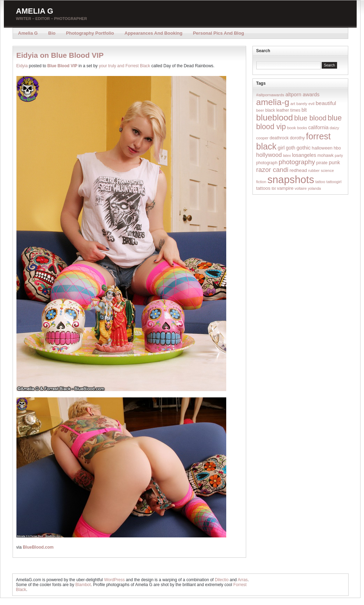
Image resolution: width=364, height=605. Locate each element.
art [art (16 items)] (293, 103)
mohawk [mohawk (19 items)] (326, 155)
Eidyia (22, 66)
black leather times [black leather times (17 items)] (283, 110)
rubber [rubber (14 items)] (314, 171)
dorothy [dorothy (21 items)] (297, 138)
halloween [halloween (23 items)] (322, 148)
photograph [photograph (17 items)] (267, 163)
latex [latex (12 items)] (287, 155)
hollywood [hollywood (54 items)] (269, 155)
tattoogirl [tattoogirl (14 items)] (334, 182)
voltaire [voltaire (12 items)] (301, 188)
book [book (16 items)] (292, 128)
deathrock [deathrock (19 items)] (279, 138)
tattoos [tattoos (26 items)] (263, 188)
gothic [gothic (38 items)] (304, 148)
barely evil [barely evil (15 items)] (306, 104)
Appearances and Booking (154, 33)
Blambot (83, 585)
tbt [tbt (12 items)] (274, 188)
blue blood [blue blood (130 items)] (310, 118)
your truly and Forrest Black (125, 66)
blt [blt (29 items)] (304, 110)
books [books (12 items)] (302, 128)
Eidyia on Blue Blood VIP (60, 55)
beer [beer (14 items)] (260, 110)
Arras (243, 580)
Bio (52, 33)
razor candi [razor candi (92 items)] (272, 170)
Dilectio (222, 580)
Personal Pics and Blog (219, 33)
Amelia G (35, 11)
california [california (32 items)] (319, 127)
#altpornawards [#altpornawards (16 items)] (270, 95)
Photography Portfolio (90, 33)
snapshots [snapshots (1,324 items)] (291, 179)
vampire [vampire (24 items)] (285, 188)
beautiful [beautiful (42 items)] (326, 103)
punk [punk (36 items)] (334, 162)
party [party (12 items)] (339, 155)
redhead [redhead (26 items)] (298, 170)
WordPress (115, 580)
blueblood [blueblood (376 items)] (275, 117)
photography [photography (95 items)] (297, 162)
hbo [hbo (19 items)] (337, 148)
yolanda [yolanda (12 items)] (314, 188)
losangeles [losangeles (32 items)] (304, 155)
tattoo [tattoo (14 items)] (320, 182)
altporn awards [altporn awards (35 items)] (302, 95)
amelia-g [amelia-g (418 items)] (273, 102)
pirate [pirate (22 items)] (322, 163)
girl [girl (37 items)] (281, 148)
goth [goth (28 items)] (290, 148)
